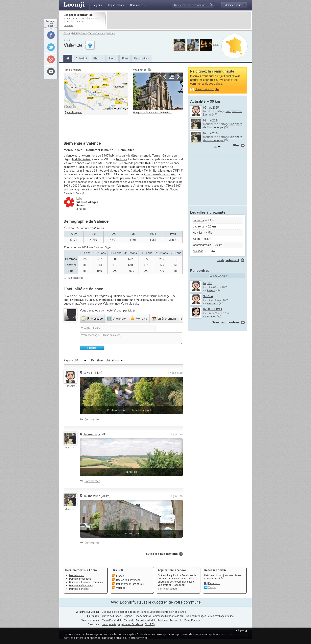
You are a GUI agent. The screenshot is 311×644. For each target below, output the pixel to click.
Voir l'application (167, 589)
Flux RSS (117, 570)
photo (119, 319)
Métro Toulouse (159, 620)
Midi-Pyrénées (79, 33)
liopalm (208, 283)
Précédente (165, 77)
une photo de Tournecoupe (223, 126)
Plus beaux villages (195, 616)
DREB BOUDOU (212, 309)
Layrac (88, 373)
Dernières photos (79, 589)
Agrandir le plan (73, 112)
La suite (68, 25)
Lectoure (199, 220)
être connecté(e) (106, 311)
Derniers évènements (81, 585)
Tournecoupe (92, 434)
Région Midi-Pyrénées (128, 580)
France (67, 33)
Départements (142, 616)
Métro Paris (108, 620)
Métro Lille (176, 620)
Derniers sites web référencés (86, 582)
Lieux (113, 58)
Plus (236, 145)
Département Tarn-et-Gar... (131, 584)
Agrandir (172, 77)
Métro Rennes (192, 620)
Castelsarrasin (73, 171)
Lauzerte (199, 226)
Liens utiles (126, 150)
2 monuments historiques (160, 174)
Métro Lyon (142, 620)
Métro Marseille (125, 620)
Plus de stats (75, 278)
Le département (228, 260)
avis (141, 319)
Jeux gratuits (109, 624)
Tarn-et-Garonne (97, 33)
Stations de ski (175, 616)
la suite (135, 304)
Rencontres (142, 58)
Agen (196, 239)
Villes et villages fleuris (221, 616)
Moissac (198, 251)
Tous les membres (226, 322)
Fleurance (213, 303)
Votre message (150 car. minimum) (131, 338)
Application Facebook (131, 624)
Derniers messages (80, 579)
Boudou (212, 317)
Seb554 (208, 296)
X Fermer (241, 631)
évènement (167, 319)
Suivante (178, 77)
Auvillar (198, 233)
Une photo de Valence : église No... (153, 112)
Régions (127, 616)
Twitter (212, 587)
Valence (111, 33)
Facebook (214, 583)
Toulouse (121, 159)
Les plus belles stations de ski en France (125, 612)
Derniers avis (76, 575)
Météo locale (73, 150)
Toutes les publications (161, 554)
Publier (92, 348)
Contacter (100, 150)
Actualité (81, 58)
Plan (125, 58)
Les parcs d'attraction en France (168, 612)
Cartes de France (111, 616)
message (95, 319)
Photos (98, 58)
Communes (158, 616)
